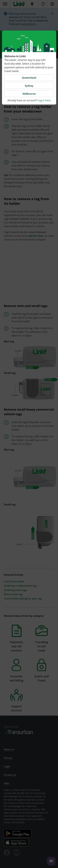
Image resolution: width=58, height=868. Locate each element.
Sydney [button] (29, 86)
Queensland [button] (29, 78)
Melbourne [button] (29, 94)
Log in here (44, 100)
